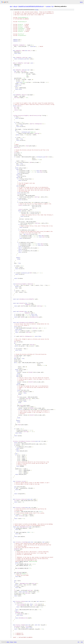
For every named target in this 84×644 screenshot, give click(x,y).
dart (11, 6)
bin (53, 6)
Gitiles (8, 642)
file (37, 10)
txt (78, 642)
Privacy (11, 642)
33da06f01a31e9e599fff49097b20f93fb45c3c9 (31, 6)
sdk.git (15, 6)
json (82, 642)
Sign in (81, 2)
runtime (48, 6)
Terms (15, 642)
